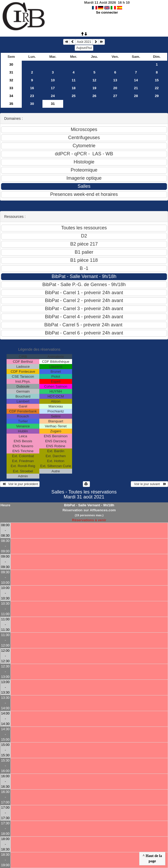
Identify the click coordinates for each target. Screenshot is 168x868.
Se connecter (107, 12)
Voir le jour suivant (149, 484)
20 (115, 88)
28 (136, 96)
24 (53, 96)
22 (157, 88)
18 (74, 88)
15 (157, 80)
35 (11, 104)
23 (32, 96)
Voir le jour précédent (20, 484)
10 (53, 80)
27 (115, 96)
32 (11, 80)
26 (94, 96)
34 (11, 96)
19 (94, 88)
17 (53, 88)
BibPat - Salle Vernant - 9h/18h (89, 505)
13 (115, 80)
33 (11, 88)
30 (11, 64)
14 (136, 80)
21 (136, 88)
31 (11, 72)
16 (32, 88)
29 (157, 96)
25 (74, 96)
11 (74, 80)
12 (94, 80)
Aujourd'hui (84, 48)
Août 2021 (84, 42)
